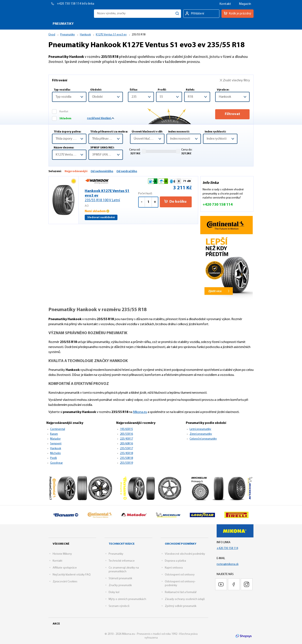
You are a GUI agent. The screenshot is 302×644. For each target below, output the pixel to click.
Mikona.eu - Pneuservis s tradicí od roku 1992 (70, 14)
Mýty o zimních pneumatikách (127, 599)
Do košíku (175, 202)
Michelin (55, 453)
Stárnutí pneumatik (120, 578)
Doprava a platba (175, 561)
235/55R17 (126, 449)
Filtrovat (232, 114)
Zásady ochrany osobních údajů (185, 599)
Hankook (56, 449)
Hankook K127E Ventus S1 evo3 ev (111, 196)
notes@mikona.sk (228, 564)
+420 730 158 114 (70, 4)
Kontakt (225, 4)
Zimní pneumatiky (201, 434)
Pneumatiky (116, 554)
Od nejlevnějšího (102, 171)
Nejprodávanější (76, 171)
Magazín (245, 4)
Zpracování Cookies (65, 582)
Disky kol (114, 592)
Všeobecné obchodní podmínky (185, 554)
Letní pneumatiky (200, 429)
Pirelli (53, 458)
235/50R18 (126, 458)
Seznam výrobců (119, 606)
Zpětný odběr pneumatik (181, 606)
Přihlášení (197, 14)
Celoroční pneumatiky (203, 439)
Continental (58, 429)
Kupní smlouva (174, 568)
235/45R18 (126, 453)
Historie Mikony (62, 554)
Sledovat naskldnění (101, 217)
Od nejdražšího (127, 171)
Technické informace (122, 561)
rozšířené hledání (101, 118)
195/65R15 (126, 429)
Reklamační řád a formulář (181, 592)
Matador (55, 439)
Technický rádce (122, 544)
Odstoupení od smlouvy (180, 575)
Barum (54, 434)
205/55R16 (126, 434)
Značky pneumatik (120, 585)
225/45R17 (126, 439)
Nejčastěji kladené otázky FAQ (72, 575)
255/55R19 (126, 463)
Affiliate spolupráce (65, 568)
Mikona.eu (140, 412)
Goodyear (56, 463)
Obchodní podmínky (181, 544)
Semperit (56, 444)
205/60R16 (126, 444)
